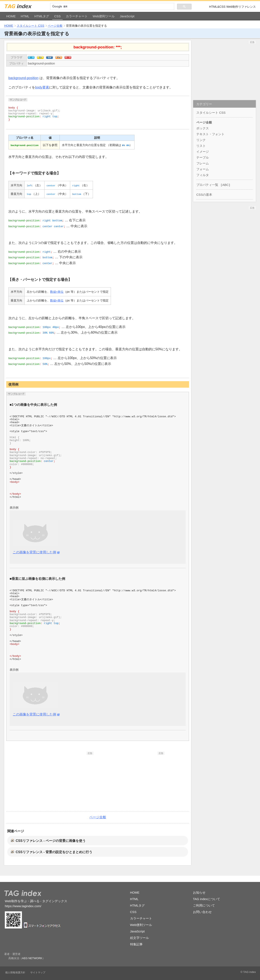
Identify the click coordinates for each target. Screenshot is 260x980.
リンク (201, 140)
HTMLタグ (42, 16)
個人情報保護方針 (15, 972)
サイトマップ (38, 972)
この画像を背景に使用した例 (34, 552)
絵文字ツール (140, 938)
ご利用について (204, 905)
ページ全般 (55, 26)
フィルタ (203, 175)
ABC (225, 185)
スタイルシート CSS (30, 26)
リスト (201, 146)
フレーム (203, 163)
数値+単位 (57, 292)
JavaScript (127, 16)
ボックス (203, 128)
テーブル (203, 157)
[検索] (112, 7)
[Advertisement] (62, 781)
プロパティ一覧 (207, 185)
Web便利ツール (104, 16)
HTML (25, 16)
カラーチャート (77, 16)
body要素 (42, 87)
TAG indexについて (207, 899)
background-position (41, 63)
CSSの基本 (204, 195)
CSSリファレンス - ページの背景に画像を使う (51, 841)
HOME (11, 16)
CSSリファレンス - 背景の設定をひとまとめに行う (54, 852)
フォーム (203, 169)
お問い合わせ (202, 912)
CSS (58, 16)
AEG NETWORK (32, 958)
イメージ (203, 152)
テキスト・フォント (210, 134)
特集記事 (136, 944)
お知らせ (199, 892)
